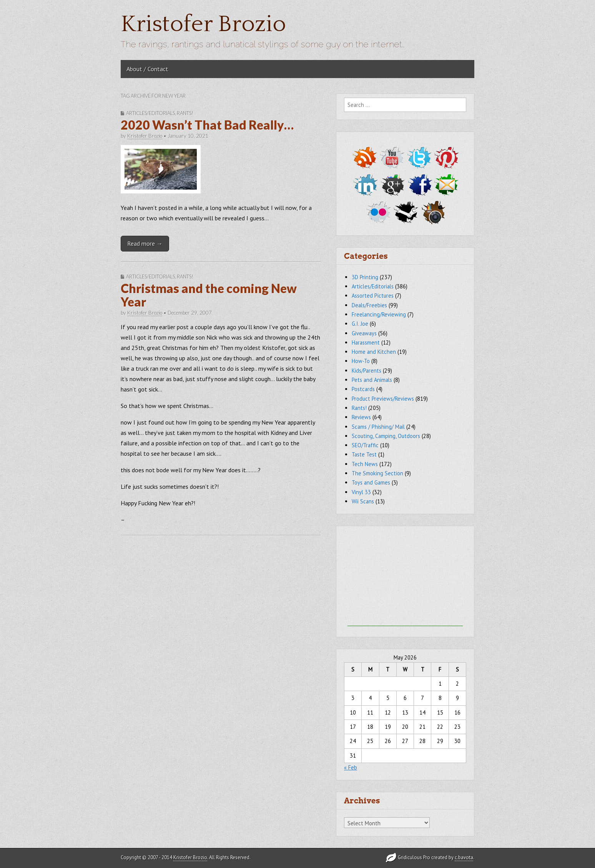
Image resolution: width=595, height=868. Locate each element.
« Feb (351, 767)
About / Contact (147, 69)
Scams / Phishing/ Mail (378, 427)
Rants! (185, 113)
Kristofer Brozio (203, 24)
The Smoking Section (377, 473)
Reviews (361, 417)
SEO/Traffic (365, 445)
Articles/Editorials (150, 113)
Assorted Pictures (373, 296)
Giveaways (364, 333)
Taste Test (364, 454)
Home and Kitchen (374, 352)
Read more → (145, 243)
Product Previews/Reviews (383, 399)
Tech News (365, 464)
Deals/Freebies (369, 305)
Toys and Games (371, 482)
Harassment (366, 342)
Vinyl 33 (361, 492)
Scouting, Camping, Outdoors (386, 436)
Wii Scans (363, 501)
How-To (361, 361)
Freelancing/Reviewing (379, 314)
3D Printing (365, 277)
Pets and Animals (372, 380)
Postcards (363, 389)
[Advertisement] (405, 578)
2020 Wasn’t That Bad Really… (207, 125)
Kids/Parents (366, 371)
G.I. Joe (360, 324)
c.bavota (464, 857)
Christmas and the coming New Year (209, 295)
